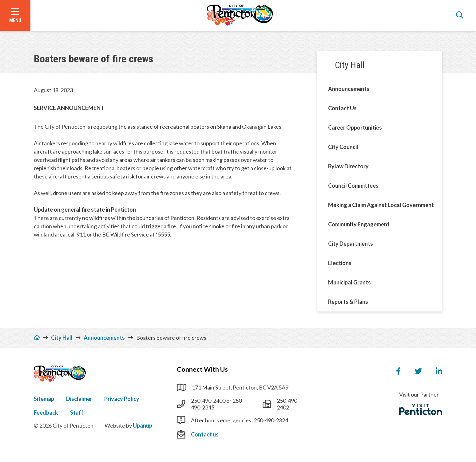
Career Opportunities (355, 127)
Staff (77, 413)
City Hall (350, 65)
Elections (340, 263)
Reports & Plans (348, 302)
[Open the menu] (15, 15)
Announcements (349, 89)
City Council (343, 147)
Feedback (46, 413)
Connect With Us (202, 369)
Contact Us (342, 108)
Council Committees (353, 186)
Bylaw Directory (348, 166)
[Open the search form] (460, 15)
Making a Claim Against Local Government (381, 205)
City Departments (351, 244)
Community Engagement (359, 224)
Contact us (205, 434)
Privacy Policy (122, 399)
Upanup (143, 425)
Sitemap (44, 399)
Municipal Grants (349, 282)
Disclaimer (79, 399)
